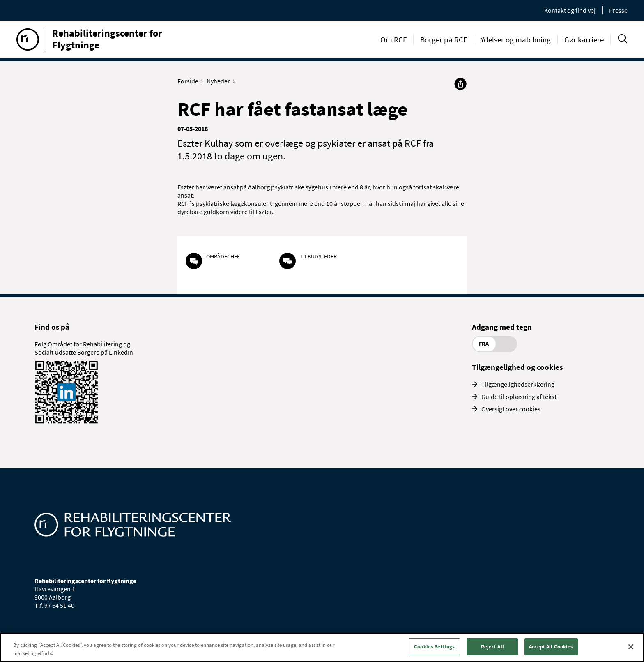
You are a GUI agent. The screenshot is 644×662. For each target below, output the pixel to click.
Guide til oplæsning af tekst (519, 397)
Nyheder (220, 81)
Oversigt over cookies (511, 409)
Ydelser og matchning (516, 39)
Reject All (492, 647)
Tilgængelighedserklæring (518, 384)
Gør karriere (584, 39)
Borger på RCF (444, 39)
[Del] (460, 84)
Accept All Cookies (551, 647)
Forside (190, 81)
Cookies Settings (434, 647)
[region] (322, 647)
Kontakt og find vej (570, 10)
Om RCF (393, 39)
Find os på (52, 327)
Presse (618, 10)
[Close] (631, 647)
